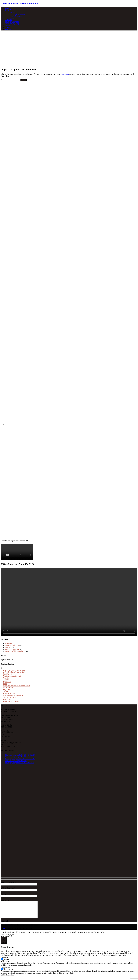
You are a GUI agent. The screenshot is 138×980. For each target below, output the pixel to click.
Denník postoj (8, 699)
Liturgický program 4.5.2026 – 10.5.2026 (19, 763)
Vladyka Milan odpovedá (12, 676)
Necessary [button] (4, 960)
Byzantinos (7, 682)
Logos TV (7, 690)
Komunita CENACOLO (12, 701)
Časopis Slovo (8, 688)
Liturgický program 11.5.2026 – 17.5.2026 (20, 759)
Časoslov (6, 678)
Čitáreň (8, 26)
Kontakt (8, 29)
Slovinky (13, 12)
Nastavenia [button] (5, 937)
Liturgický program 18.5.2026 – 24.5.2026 (20, 755)
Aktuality (8, 20)
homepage (65, 74)
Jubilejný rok (8, 674)
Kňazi (12, 18)
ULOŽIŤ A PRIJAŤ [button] (8, 978)
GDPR (7, 28)
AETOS (6, 680)
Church (3, 932)
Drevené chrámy (9, 693)
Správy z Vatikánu (10, 697)
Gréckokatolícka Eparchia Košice (15, 672)
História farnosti (19, 14)
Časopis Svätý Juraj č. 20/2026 (16, 761)
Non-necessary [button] (6, 970)
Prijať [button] (12, 937)
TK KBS (6, 691)
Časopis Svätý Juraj (12, 24)
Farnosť (8, 10)
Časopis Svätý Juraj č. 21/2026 (16, 757)
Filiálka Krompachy (16, 16)
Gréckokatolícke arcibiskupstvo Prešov (17, 686)
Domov (8, 8)
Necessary (7, 962)
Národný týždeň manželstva (15, 651)
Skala (5, 684)
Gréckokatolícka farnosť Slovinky (20, 4)
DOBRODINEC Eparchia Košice (15, 670)
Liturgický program (12, 22)
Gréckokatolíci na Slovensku (13, 695)
